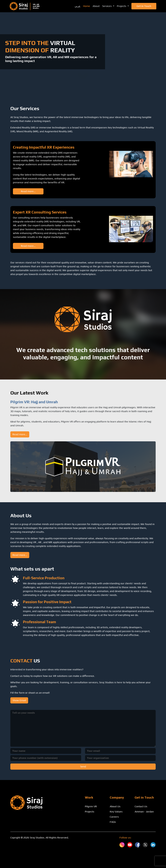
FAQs (113, 822)
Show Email (19, 700)
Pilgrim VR (91, 806)
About (96, 6)
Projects (90, 812)
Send (83, 767)
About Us (115, 806)
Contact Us (141, 806)
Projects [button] (122, 6)
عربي (78, 6)
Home (87, 6)
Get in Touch (144, 6)
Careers (114, 817)
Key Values (116, 812)
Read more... (28, 191)
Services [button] (107, 6)
